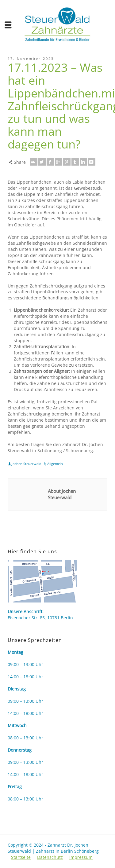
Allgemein (55, 464)
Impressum (81, 857)
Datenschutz (50, 857)
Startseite (21, 857)
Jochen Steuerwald (27, 464)
